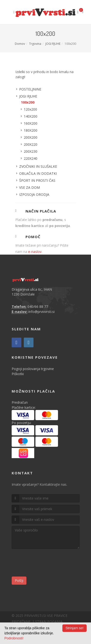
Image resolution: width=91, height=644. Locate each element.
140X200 (31, 116)
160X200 (31, 123)
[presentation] (49, 563)
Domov (20, 44)
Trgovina (35, 44)
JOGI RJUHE (53, 44)
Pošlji (19, 580)
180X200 (31, 130)
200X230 (31, 151)
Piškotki (18, 374)
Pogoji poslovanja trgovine (33, 369)
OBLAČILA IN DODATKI (38, 173)
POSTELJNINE (30, 89)
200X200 (31, 137)
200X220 (31, 144)
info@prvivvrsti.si (41, 312)
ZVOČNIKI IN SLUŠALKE (38, 166)
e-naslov (35, 252)
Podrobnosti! (14, 638)
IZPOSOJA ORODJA (34, 194)
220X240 (31, 158)
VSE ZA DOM (29, 187)
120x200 (30, 109)
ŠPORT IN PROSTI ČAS (37, 180)
